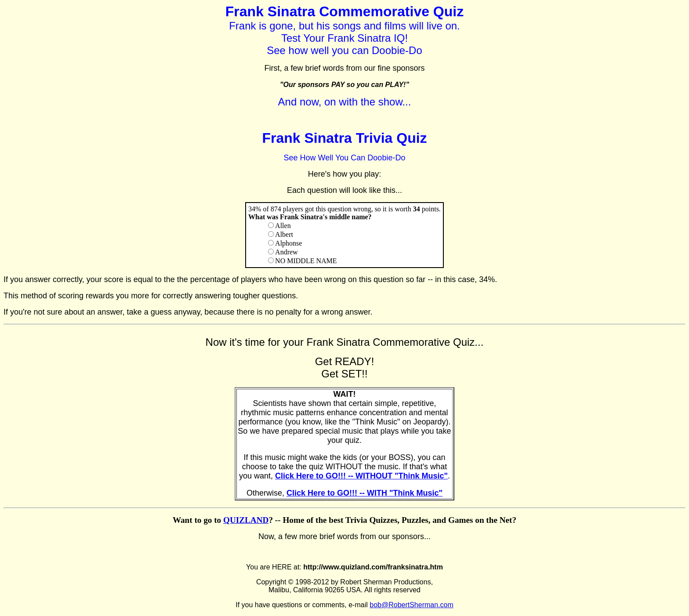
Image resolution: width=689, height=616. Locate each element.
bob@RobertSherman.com (412, 605)
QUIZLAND (246, 520)
